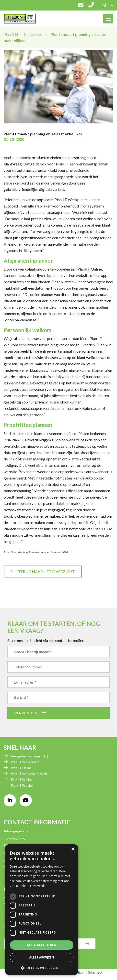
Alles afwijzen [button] (42, 957)
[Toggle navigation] (108, 19)
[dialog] (42, 910)
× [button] (73, 849)
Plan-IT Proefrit (22, 785)
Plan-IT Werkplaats (25, 762)
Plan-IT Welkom (23, 780)
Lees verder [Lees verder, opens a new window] (39, 886)
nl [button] (105, 5)
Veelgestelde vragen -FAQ (30, 756)
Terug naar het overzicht (47, 572)
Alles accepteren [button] (42, 945)
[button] (42, 968)
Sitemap (95, 972)
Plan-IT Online (21, 768)
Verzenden (26, 713)
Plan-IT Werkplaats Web (29, 774)
